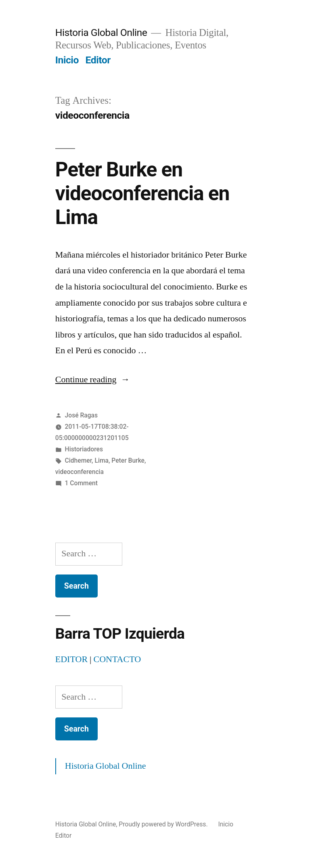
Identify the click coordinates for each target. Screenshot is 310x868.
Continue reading (93, 379)
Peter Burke (128, 460)
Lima (101, 460)
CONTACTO (117, 659)
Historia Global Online (101, 32)
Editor (98, 60)
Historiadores (84, 449)
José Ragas (81, 415)
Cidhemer (78, 460)
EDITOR (71, 659)
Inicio (67, 60)
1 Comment (81, 483)
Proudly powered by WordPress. (164, 824)
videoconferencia (80, 472)
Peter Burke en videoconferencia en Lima (142, 194)
